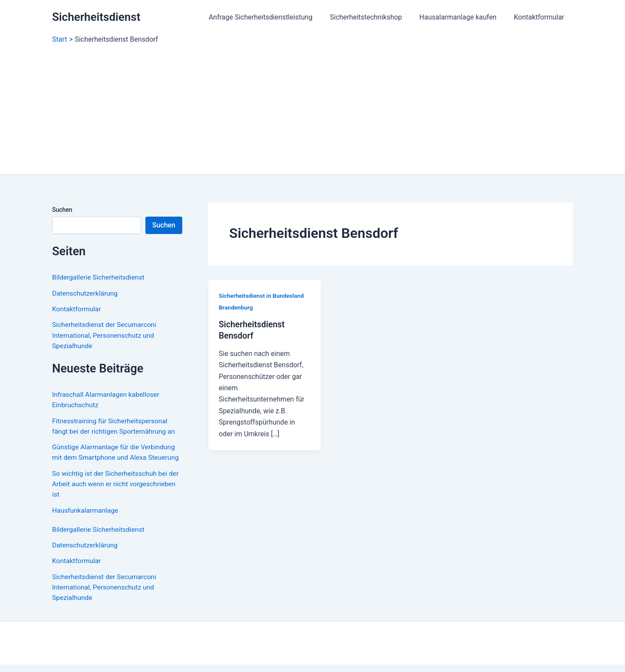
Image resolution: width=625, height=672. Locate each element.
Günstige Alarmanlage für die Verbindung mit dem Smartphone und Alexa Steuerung (115, 456)
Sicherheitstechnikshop (375, 17)
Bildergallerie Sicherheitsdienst (100, 277)
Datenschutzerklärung (86, 293)
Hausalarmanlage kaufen (463, 17)
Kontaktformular (541, 17)
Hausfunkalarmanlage (86, 519)
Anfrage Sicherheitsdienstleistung (273, 17)
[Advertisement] (312, 109)
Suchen (62, 210)
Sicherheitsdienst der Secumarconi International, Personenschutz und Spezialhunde (106, 334)
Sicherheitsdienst (96, 17)
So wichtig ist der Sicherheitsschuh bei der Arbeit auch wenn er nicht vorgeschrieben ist (112, 492)
